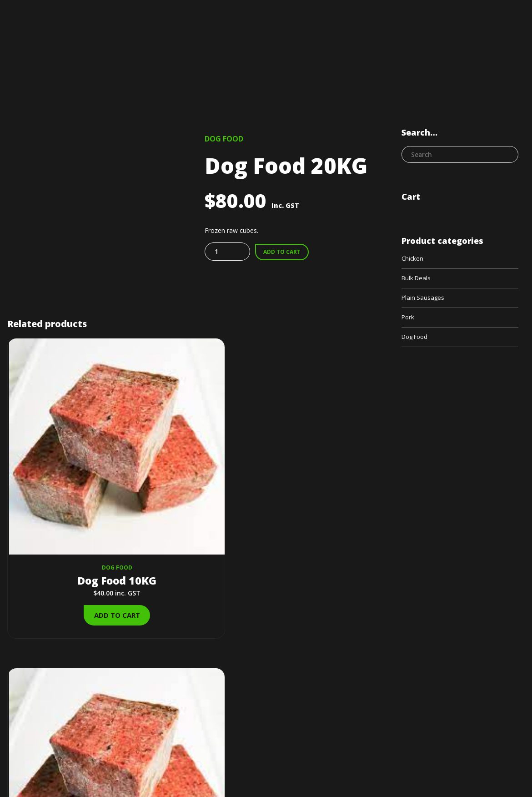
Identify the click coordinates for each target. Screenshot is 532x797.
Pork (408, 320)
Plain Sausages (424, 300)
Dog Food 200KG (193, 477)
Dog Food (224, 139)
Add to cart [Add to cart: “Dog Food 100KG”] (320, 511)
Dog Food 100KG (320, 477)
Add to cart (284, 252)
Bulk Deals (172, 464)
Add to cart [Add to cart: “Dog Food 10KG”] (65, 511)
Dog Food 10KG (65, 477)
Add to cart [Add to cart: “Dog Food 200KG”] (193, 511)
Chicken (413, 259)
